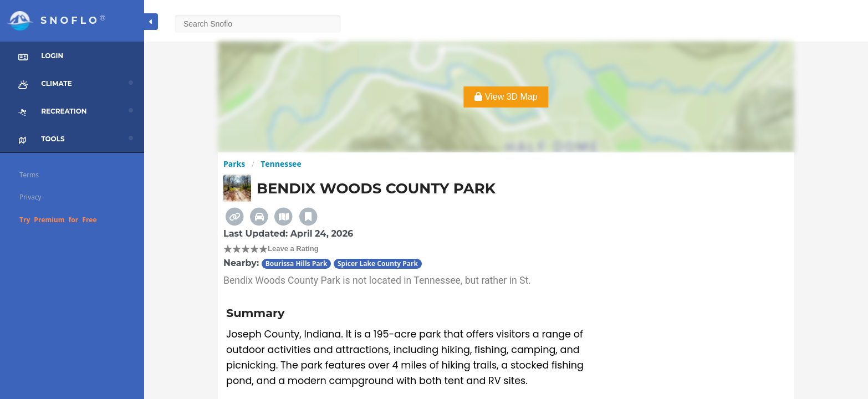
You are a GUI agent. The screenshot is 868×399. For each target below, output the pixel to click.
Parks (234, 164)
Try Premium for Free (58, 220)
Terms (29, 175)
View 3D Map (506, 97)
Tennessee (281, 164)
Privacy (30, 197)
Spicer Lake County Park (378, 264)
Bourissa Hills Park (297, 264)
